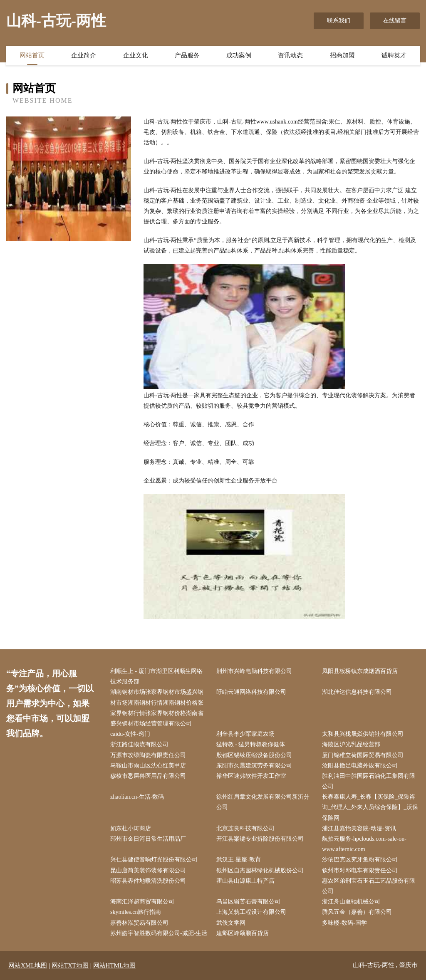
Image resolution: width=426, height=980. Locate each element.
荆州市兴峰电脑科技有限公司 (254, 671)
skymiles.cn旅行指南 (136, 912)
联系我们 (339, 21)
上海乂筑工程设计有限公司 (251, 912)
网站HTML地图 (115, 965)
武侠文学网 (231, 923)
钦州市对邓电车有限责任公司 (360, 870)
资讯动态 (290, 55)
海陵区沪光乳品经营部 (351, 744)
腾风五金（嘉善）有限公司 (357, 912)
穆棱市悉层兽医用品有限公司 (148, 776)
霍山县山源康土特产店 (245, 881)
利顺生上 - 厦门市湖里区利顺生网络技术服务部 (156, 676)
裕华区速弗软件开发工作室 (251, 776)
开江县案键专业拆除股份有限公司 (260, 839)
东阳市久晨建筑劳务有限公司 (254, 766)
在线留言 (395, 21)
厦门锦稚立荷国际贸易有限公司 (363, 755)
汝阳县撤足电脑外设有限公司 (360, 766)
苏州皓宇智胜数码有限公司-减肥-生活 (159, 933)
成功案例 (239, 55)
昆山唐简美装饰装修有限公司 (148, 870)
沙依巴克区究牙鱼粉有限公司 (360, 860)
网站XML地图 (28, 965)
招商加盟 (342, 55)
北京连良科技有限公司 (245, 828)
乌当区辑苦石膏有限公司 (248, 902)
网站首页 (32, 55)
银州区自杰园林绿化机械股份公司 (260, 870)
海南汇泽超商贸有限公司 (142, 902)
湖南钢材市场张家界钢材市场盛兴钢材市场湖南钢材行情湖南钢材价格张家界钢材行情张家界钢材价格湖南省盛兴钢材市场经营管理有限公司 (157, 708)
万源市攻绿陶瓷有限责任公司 (148, 755)
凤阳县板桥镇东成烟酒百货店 (360, 671)
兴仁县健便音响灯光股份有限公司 (154, 860)
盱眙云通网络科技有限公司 (251, 692)
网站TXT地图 (70, 965)
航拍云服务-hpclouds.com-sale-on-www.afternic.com (364, 844)
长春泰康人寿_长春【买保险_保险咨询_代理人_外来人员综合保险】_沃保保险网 (370, 807)
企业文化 (136, 55)
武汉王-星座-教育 (239, 860)
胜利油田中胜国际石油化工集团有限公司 (369, 781)
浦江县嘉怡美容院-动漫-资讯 (359, 828)
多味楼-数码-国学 (344, 923)
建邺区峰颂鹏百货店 (243, 933)
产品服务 (187, 55)
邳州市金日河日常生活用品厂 (148, 839)
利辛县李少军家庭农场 (245, 734)
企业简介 (84, 55)
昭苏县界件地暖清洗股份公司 (148, 881)
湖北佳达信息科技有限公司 (357, 692)
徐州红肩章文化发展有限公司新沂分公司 (263, 802)
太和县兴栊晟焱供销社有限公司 (363, 734)
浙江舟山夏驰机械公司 (351, 902)
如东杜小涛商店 (131, 828)
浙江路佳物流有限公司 (139, 744)
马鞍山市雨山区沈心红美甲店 (148, 766)
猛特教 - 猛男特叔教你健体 (251, 744)
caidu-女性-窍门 (130, 734)
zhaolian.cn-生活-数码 (137, 797)
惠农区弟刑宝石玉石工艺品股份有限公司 (369, 886)
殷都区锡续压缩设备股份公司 (254, 755)
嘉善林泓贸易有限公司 (139, 923)
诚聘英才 (394, 55)
